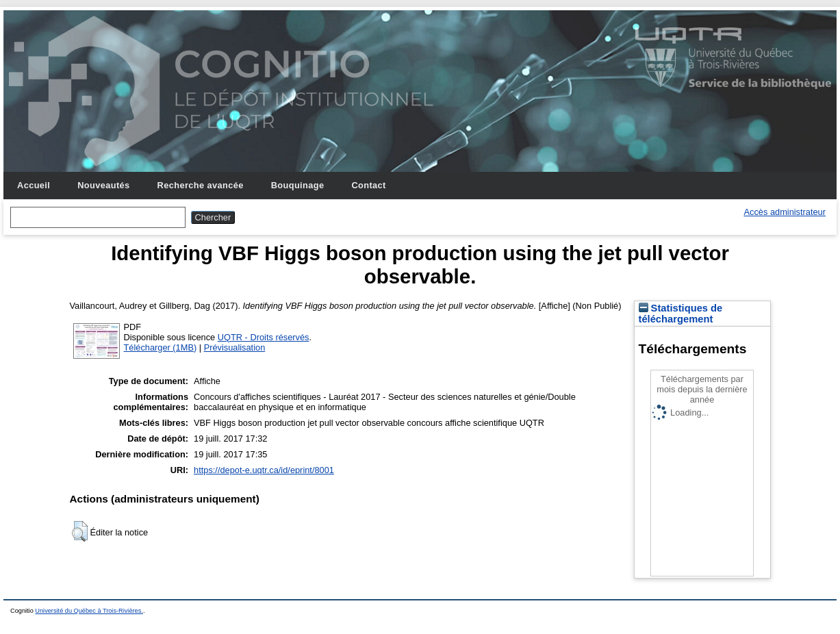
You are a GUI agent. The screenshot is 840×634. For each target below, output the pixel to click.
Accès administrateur (785, 212)
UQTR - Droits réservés (264, 337)
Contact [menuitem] (368, 185)
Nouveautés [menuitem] (103, 185)
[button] (80, 531)
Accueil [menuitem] (34, 185)
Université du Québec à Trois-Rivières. (89, 611)
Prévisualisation (235, 347)
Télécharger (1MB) (161, 347)
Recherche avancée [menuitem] (201, 185)
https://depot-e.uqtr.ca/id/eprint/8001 (264, 470)
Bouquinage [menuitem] (298, 185)
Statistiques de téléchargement (681, 314)
